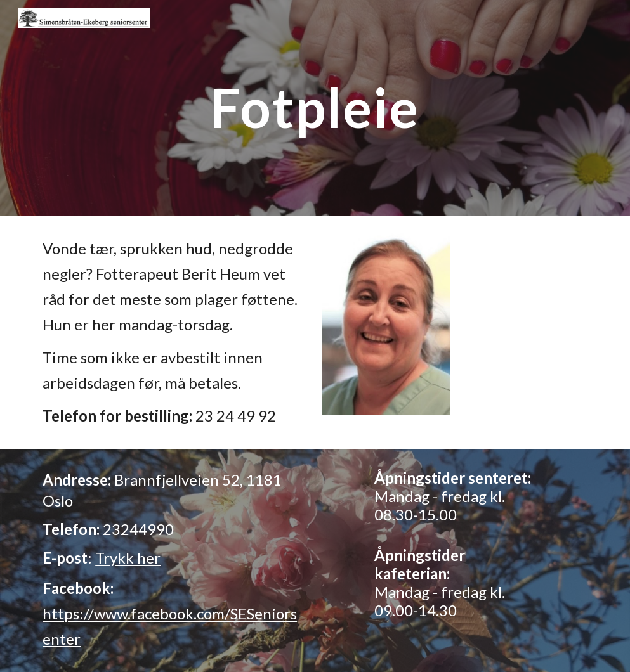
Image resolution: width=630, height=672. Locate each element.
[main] (315, 107)
